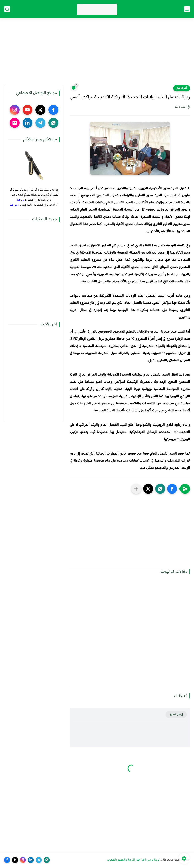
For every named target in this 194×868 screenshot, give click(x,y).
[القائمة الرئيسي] (187, 9)
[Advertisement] (97, 54)
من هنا (21, 200)
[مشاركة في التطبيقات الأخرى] (136, 489)
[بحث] (7, 9)
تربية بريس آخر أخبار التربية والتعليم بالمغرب (133, 860)
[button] (172, 489)
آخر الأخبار (182, 88)
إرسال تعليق (176, 714)
